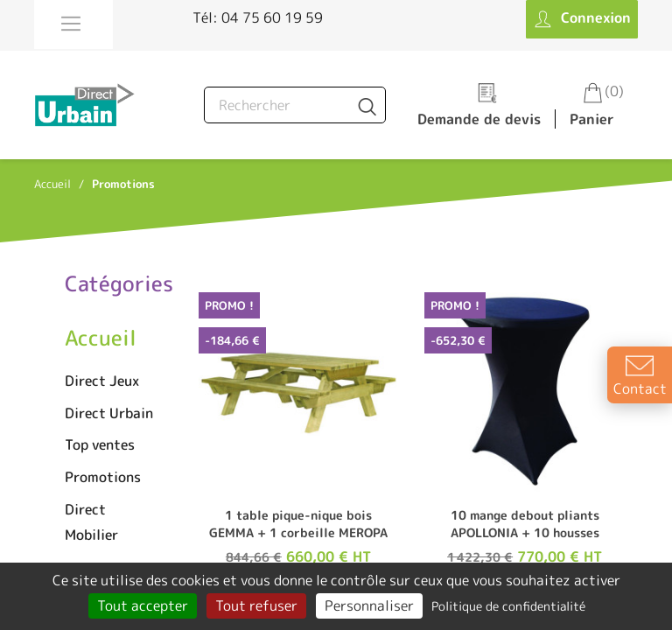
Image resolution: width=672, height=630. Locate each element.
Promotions (103, 477)
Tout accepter (143, 605)
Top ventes (100, 444)
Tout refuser (256, 605)
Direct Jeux (102, 381)
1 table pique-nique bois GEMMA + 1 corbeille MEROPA (298, 524)
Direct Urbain (109, 413)
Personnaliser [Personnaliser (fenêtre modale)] (369, 605)
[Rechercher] (295, 105)
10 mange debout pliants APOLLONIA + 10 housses (525, 524)
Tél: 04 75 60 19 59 (258, 17)
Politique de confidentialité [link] (508, 606)
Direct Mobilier (91, 522)
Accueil (101, 338)
